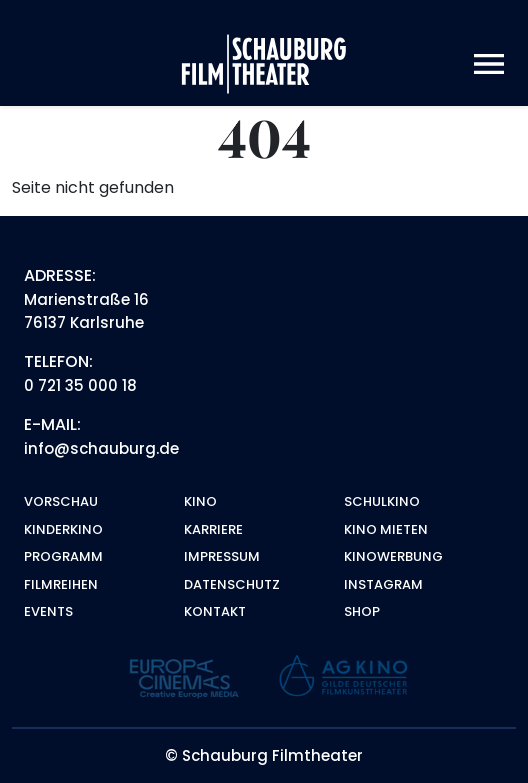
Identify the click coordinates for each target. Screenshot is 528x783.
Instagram (383, 584)
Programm (63, 556)
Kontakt (215, 611)
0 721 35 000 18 (80, 385)
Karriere (213, 529)
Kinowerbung (393, 556)
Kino (200, 501)
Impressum (222, 556)
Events (48, 611)
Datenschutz (232, 584)
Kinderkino (63, 529)
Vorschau (61, 501)
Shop (362, 611)
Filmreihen (61, 584)
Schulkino (382, 501)
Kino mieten (386, 529)
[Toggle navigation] (489, 64)
